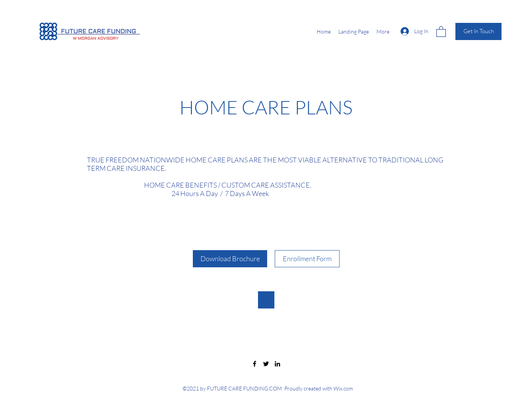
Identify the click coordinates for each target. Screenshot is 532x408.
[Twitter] (266, 364)
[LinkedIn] (277, 364)
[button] (441, 31)
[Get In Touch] (478, 31)
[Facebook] (255, 364)
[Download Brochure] (230, 259)
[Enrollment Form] (307, 259)
